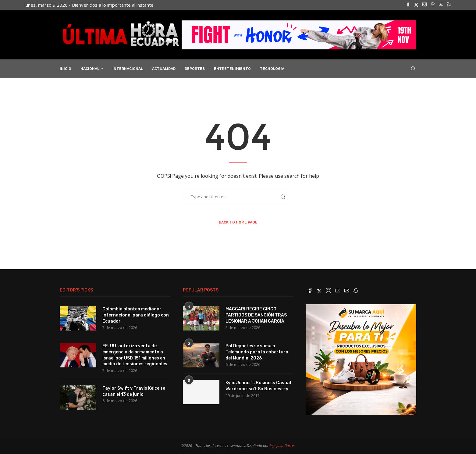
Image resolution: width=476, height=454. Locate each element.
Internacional (128, 68)
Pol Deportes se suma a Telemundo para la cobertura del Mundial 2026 (257, 351)
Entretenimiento (232, 68)
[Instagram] (424, 5)
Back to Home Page (238, 222)
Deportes (195, 68)
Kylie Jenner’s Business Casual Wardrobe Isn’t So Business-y (258, 385)
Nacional (90, 68)
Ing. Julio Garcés (282, 445)
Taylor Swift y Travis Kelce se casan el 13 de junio (134, 391)
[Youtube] (441, 5)
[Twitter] (416, 5)
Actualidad (164, 68)
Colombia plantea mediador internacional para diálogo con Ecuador (136, 314)
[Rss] (449, 5)
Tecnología (272, 68)
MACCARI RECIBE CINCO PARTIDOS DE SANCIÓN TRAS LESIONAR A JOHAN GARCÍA (256, 314)
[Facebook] (408, 5)
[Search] (413, 68)
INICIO (66, 68)
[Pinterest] (433, 5)
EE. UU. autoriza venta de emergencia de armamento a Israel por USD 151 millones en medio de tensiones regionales (135, 354)
